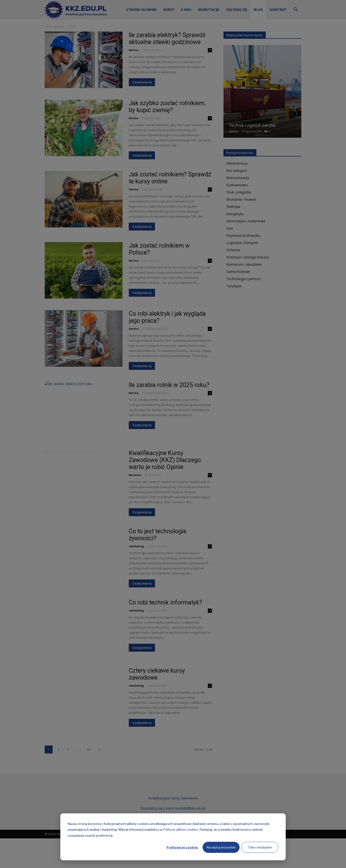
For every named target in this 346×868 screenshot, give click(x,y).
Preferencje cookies (182, 847)
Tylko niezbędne (260, 847)
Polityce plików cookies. (181, 829)
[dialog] (173, 837)
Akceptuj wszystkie (221, 847)
